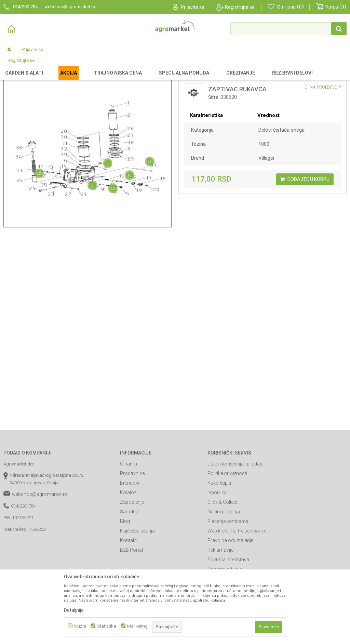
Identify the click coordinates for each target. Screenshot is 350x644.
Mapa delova (35, 90)
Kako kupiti (219, 541)
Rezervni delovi (45, 66)
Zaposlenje (132, 560)
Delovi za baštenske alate (89, 66)
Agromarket (15, 66)
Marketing (137, 626)
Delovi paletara (165, 66)
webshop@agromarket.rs (40, 552)
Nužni (80, 626)
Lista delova (205, 90)
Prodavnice (132, 531)
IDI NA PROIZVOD (321, 145)
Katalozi (129, 550)
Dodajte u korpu (305, 237)
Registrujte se (240, 7)
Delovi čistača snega (281, 188)
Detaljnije (74, 610)
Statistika (107, 626)
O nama (129, 522)
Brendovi (130, 541)
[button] (288, 29)
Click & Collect (223, 560)
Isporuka (217, 550)
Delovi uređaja (132, 66)
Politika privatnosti (227, 531)
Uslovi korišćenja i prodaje (235, 522)
